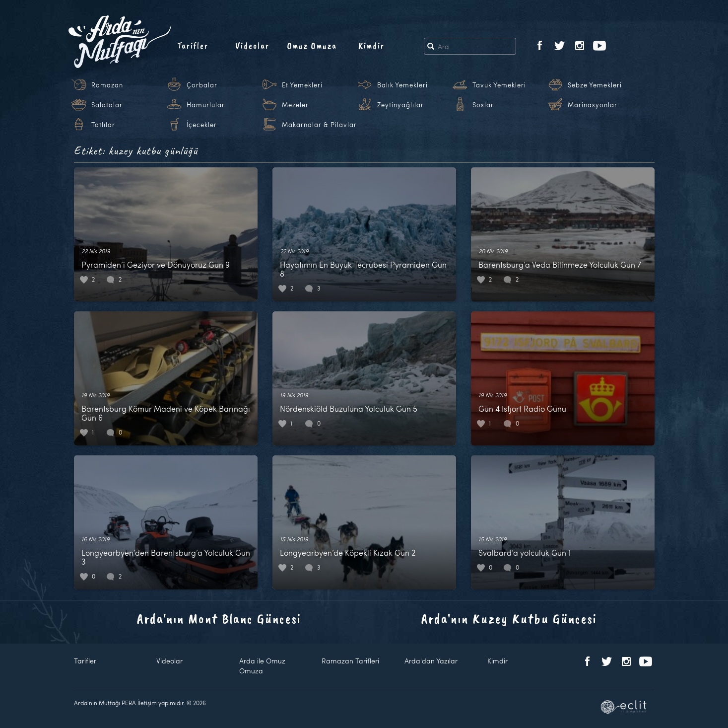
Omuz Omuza (312, 46)
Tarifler (193, 46)
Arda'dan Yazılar (431, 661)
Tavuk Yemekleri (499, 85)
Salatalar (107, 105)
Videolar (252, 46)
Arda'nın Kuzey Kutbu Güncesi (509, 619)
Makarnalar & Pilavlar (319, 125)
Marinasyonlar (593, 105)
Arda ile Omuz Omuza (262, 666)
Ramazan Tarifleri (350, 661)
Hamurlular (206, 105)
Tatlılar (103, 125)
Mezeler (295, 105)
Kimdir (371, 46)
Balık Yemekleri (402, 85)
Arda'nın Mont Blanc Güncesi (219, 619)
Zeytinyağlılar (400, 105)
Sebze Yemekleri (595, 85)
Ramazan (107, 85)
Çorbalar (202, 85)
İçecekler (202, 125)
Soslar (483, 105)
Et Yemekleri (302, 85)
